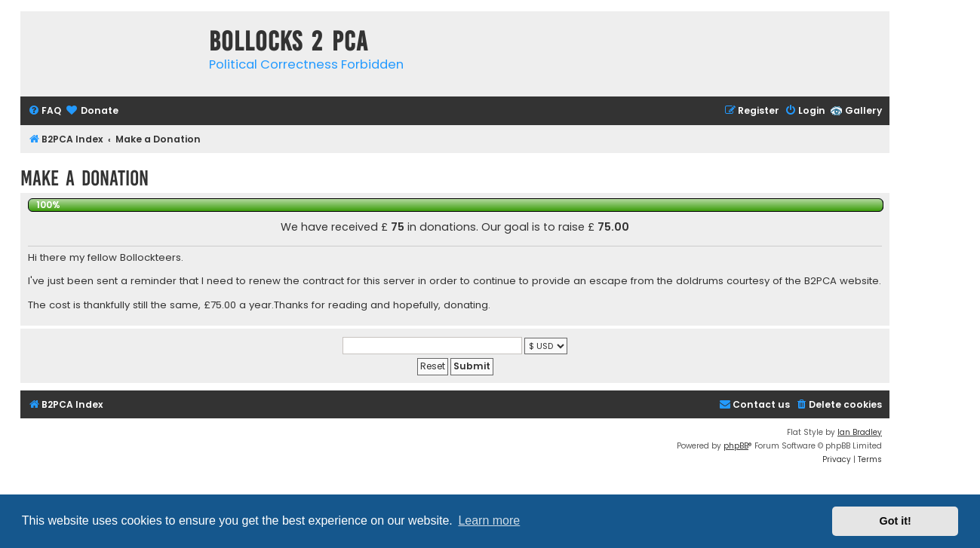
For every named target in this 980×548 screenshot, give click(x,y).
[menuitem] (45, 111)
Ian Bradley (860, 432)
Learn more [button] (489, 520)
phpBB (736, 446)
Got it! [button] (896, 521)
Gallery (863, 110)
